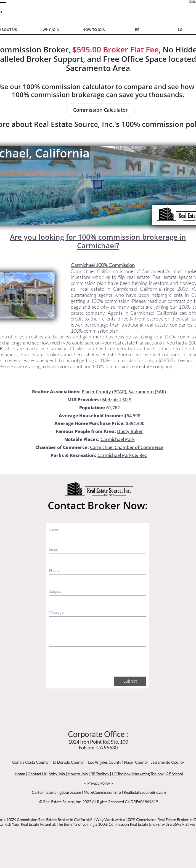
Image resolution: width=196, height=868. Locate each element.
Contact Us (37, 774)
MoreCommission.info (102, 792)
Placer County (136, 762)
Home (20, 774)
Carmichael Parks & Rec (122, 455)
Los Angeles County (105, 762)
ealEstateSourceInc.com (146, 792)
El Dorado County (68, 762)
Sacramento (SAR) (147, 392)
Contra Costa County (30, 762)
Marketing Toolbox (148, 774)
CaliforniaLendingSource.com (56, 792)
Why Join (57, 774)
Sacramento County (167, 762)
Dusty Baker (130, 431)
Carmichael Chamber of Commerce (127, 447)
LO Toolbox (121, 774)
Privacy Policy (99, 783)
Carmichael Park (118, 439)
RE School (174, 774)
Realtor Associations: (56, 392)
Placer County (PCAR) (104, 392)
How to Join (78, 774)
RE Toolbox (100, 774)
